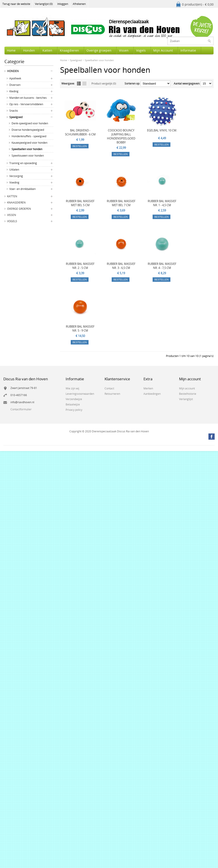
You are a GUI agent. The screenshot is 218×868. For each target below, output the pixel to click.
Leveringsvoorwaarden (80, 394)
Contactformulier (21, 409)
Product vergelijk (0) (104, 84)
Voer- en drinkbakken (22, 189)
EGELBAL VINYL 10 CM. (162, 130)
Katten (47, 50)
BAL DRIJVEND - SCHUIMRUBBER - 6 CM (80, 132)
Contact (109, 388)
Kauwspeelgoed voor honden (29, 143)
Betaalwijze (73, 404)
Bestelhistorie (188, 394)
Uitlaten (14, 170)
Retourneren (112, 394)
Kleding (14, 91)
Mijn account (187, 388)
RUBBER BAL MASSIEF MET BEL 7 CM (121, 203)
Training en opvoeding (23, 163)
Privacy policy (74, 410)
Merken (148, 388)
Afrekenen (79, 4)
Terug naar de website (16, 4)
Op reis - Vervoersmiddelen (26, 104)
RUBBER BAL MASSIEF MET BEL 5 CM (80, 203)
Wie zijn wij (72, 388)
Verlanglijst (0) (44, 4)
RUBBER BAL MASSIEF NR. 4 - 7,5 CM (162, 266)
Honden (29, 50)
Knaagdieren (69, 50)
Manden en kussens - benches (28, 98)
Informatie (188, 50)
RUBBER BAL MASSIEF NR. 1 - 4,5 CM (162, 203)
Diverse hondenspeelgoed (28, 130)
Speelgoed (16, 117)
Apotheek (15, 78)
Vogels (141, 50)
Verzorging (16, 176)
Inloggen (63, 4)
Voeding (14, 182)
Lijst (79, 84)
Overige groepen (99, 50)
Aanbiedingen (152, 394)
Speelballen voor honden (27, 149)
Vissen (124, 50)
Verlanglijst (186, 399)
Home (11, 50)
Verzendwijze (74, 399)
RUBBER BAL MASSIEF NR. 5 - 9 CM (80, 328)
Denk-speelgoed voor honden (30, 123)
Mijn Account (163, 50)
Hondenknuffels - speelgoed (29, 136)
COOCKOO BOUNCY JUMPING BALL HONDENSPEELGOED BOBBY (121, 136)
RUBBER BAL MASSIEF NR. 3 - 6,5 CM (121, 266)
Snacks (14, 111)
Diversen (15, 85)
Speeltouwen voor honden (28, 156)
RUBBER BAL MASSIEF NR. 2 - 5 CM (80, 266)
